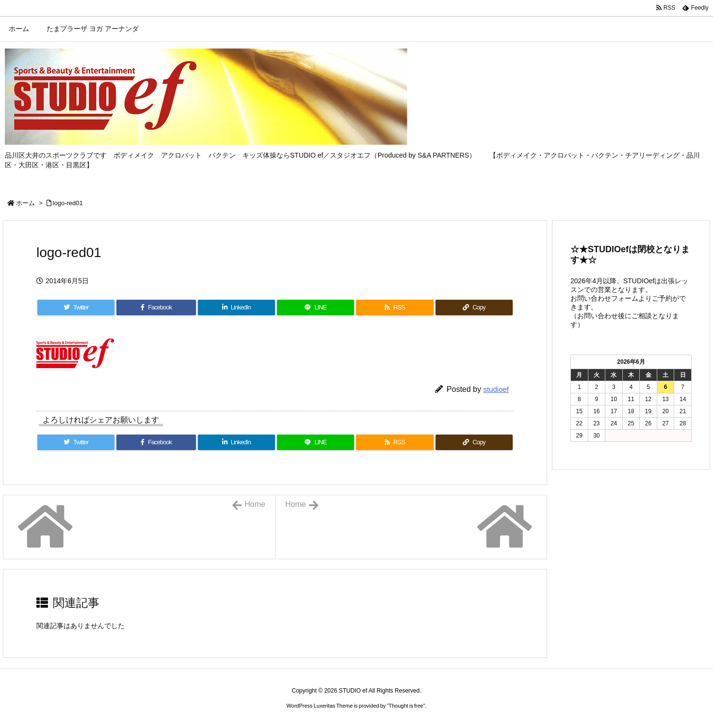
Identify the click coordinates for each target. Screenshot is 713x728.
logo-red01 (68, 203)
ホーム (25, 203)
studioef (496, 389)
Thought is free (406, 706)
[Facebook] (156, 307)
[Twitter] (76, 307)
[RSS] (395, 307)
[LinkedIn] (236, 307)
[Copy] (474, 307)
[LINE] (316, 307)
